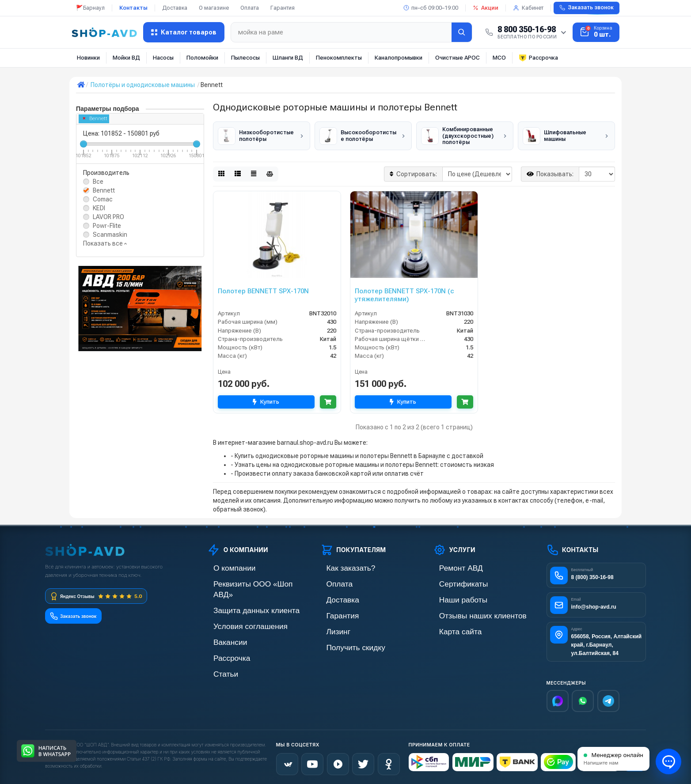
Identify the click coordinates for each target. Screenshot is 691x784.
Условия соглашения (237, 611)
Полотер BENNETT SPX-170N (263, 289)
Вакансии (221, 626)
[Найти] (462, 32)
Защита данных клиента (241, 596)
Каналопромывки (399, 58)
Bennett (95, 119)
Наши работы (452, 596)
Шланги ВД (288, 58)
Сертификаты (452, 581)
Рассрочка (538, 58)
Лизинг (330, 626)
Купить (264, 400)
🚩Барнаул (90, 8)
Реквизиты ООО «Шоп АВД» (247, 581)
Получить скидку (344, 641)
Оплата (250, 8)
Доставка (175, 8)
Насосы (163, 58)
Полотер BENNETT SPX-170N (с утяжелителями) (404, 293)
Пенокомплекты (339, 58)
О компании (224, 566)
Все (98, 182)
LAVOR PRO (108, 217)
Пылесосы (245, 58)
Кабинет (528, 8)
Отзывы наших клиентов (467, 611)
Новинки (88, 58)
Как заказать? (340, 566)
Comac (103, 199)
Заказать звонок (587, 8)
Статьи (217, 656)
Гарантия (283, 8)
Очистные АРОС (458, 58)
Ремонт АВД (450, 566)
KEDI (99, 208)
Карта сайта (450, 626)
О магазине (214, 8)
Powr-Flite (107, 226)
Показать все (105, 243)
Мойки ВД (126, 58)
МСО (499, 58)
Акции (486, 8)
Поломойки (202, 58)
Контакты (133, 8)
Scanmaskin (110, 235)
